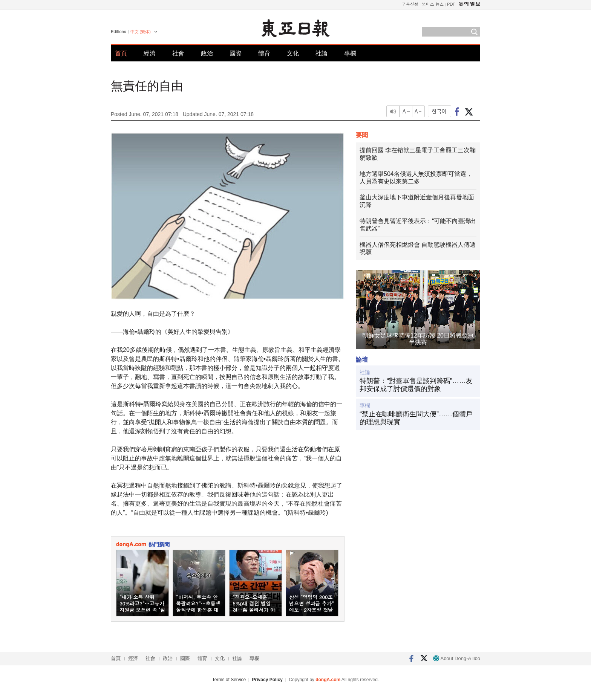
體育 (264, 53)
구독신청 (410, 4)
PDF (451, 4)
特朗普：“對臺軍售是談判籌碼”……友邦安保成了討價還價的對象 (416, 385)
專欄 (350, 53)
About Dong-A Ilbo (457, 658)
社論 (322, 53)
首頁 (121, 53)
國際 (236, 53)
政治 (207, 53)
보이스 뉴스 (433, 4)
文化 (293, 53)
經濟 (150, 53)
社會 (178, 53)
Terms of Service (229, 680)
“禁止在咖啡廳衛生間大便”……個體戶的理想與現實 (416, 418)
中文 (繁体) (141, 32)
